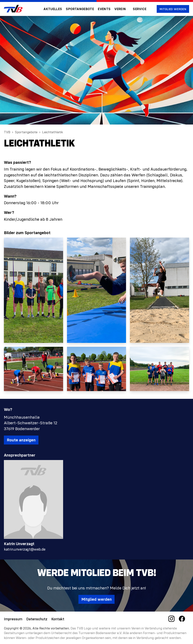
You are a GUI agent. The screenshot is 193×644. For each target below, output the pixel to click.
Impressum (13, 619)
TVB (7, 132)
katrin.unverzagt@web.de (25, 549)
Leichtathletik (53, 132)
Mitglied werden (173, 9)
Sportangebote (80, 9)
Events (104, 9)
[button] (122, 9)
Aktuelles (53, 9)
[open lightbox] (33, 290)
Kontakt (58, 619)
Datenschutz (37, 619)
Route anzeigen (21, 440)
